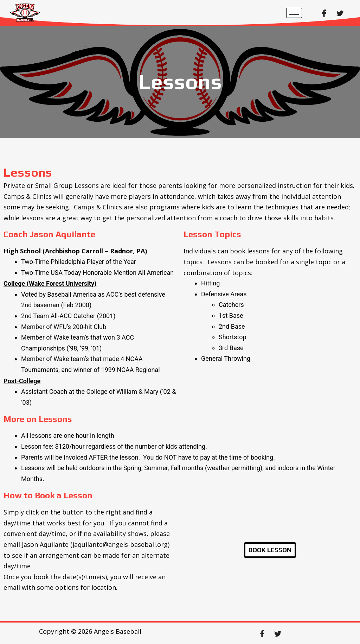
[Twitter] (340, 13)
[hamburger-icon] (294, 13)
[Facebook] (324, 13)
